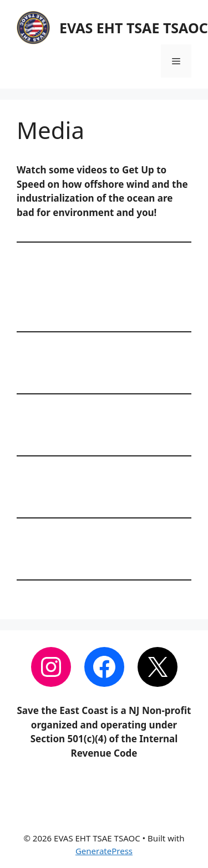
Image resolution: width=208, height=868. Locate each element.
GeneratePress (104, 851)
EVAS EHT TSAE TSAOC (134, 28)
